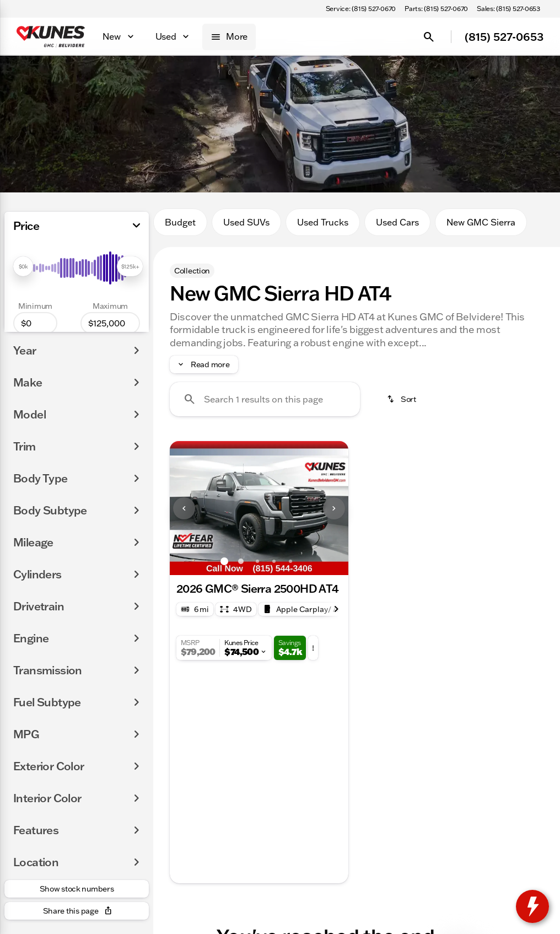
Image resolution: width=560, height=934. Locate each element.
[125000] (110, 323)
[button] (183, 508)
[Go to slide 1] (224, 561)
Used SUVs (246, 222)
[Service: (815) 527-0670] (361, 9)
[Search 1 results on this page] (265, 399)
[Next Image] (334, 508)
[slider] (23, 266)
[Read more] (204, 364)
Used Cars (397, 222)
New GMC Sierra (481, 222)
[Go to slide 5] (290, 561)
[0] (35, 323)
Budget (180, 222)
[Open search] (429, 37)
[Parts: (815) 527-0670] (436, 9)
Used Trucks (323, 222)
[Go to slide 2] (241, 561)
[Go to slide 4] (274, 561)
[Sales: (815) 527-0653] (508, 9)
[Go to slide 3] (257, 561)
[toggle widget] (532, 906)
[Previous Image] (184, 508)
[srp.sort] (402, 399)
